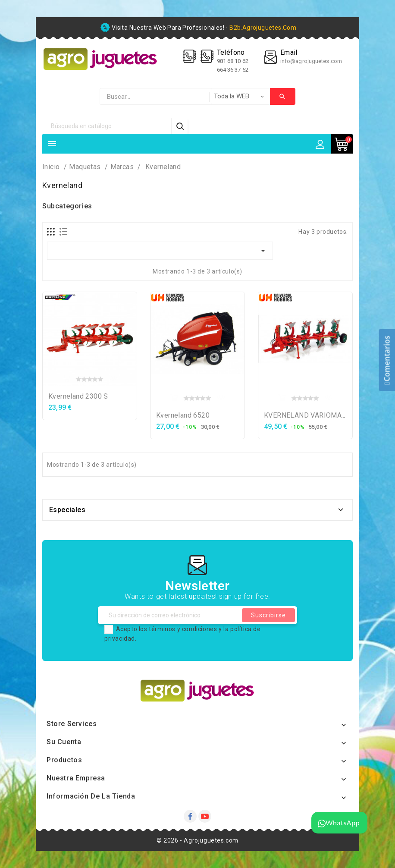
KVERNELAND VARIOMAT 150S (314, 415)
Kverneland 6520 (183, 415)
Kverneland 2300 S (78, 396)
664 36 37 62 (233, 70)
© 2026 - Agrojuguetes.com (197, 840)
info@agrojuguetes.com (311, 61)
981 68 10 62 (233, 61)
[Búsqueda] (107, 126)
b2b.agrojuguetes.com (263, 28)
